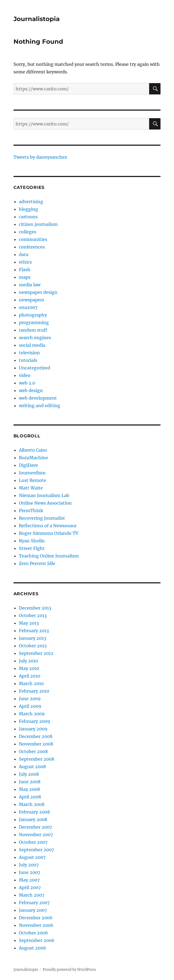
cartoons (28, 217)
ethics (25, 262)
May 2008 (29, 789)
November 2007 (36, 835)
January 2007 (33, 910)
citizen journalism (38, 224)
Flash (25, 270)
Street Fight (32, 548)
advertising (31, 202)
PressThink (31, 511)
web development (38, 398)
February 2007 (34, 903)
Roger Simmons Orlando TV (49, 533)
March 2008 (32, 804)
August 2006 (33, 948)
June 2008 (30, 782)
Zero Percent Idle (37, 563)
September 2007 (36, 850)
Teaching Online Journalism (49, 556)
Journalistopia (37, 19)
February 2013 (34, 631)
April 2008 (30, 797)
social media (32, 345)
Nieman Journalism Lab (44, 495)
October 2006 (33, 933)
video (25, 375)
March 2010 (31, 683)
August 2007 (32, 857)
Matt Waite (31, 488)
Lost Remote (33, 480)
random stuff (33, 330)
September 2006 (37, 940)
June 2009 (30, 699)
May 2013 (29, 623)
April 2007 (30, 887)
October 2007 (33, 842)
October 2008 (33, 751)
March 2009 (32, 714)
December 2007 (35, 827)
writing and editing (40, 406)
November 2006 (36, 925)
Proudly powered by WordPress (69, 970)
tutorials (28, 360)
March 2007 (32, 895)
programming (34, 322)
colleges (28, 232)
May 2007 (29, 880)
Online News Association (45, 503)
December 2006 (36, 918)
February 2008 (34, 812)
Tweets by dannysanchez (40, 157)
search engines (35, 338)
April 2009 (30, 706)
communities (33, 239)
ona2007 (28, 307)
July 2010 (28, 661)
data (24, 254)
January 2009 (33, 729)
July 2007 (29, 865)
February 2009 (35, 721)
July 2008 (29, 774)
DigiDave (28, 465)
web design (31, 390)
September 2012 (36, 653)
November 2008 (36, 744)
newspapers (32, 300)
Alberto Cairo (33, 450)
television (29, 353)
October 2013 (33, 615)
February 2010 (34, 691)
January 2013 (33, 638)
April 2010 (30, 676)
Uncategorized (35, 368)
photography (33, 315)
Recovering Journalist (42, 518)
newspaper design (38, 292)
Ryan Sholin (32, 541)
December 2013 (35, 608)
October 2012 (33, 646)
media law (30, 285)
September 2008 (37, 759)
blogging (28, 209)
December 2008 (36, 736)
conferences (32, 247)
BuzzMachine (33, 458)
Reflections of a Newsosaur (48, 526)
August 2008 (32, 767)
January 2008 (33, 819)
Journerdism (32, 473)
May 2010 (29, 668)
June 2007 (30, 872)
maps (25, 277)
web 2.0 (27, 383)
